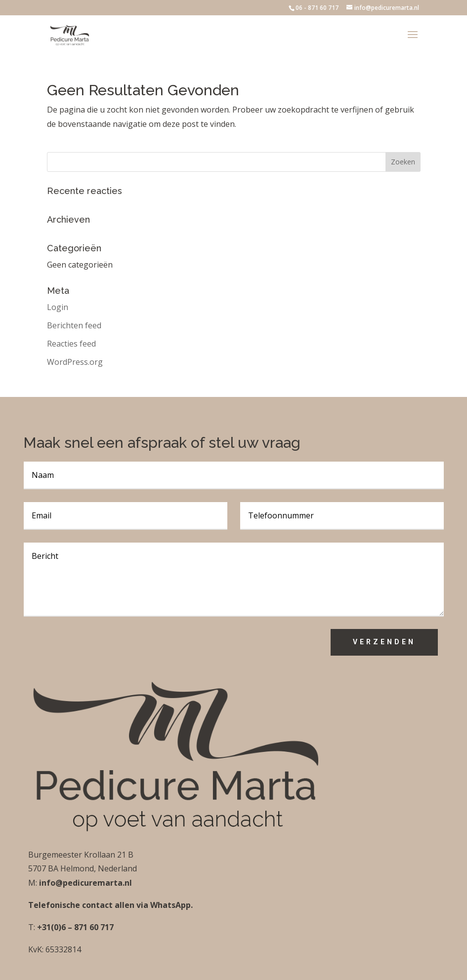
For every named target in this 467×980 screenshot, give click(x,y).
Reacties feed (71, 344)
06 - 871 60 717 (317, 8)
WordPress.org (75, 362)
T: (32, 927)
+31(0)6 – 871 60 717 (74, 927)
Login (58, 307)
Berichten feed (74, 325)
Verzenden (384, 642)
